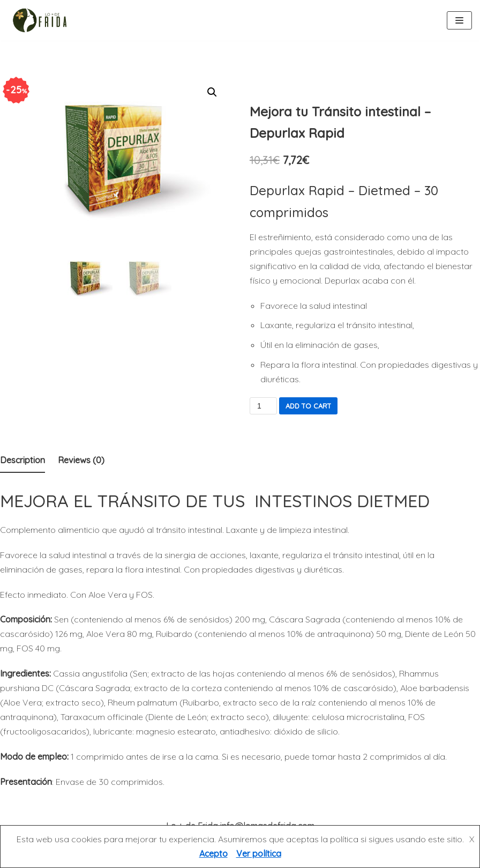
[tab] (22, 461)
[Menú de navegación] (459, 20)
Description (22, 460)
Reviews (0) (81, 460)
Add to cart (308, 406)
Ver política (259, 854)
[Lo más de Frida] (43, 20)
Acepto (213, 854)
